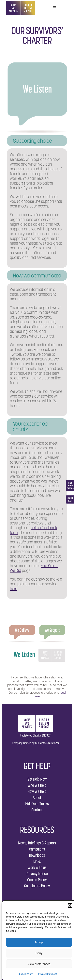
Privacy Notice (37, 874)
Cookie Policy (26, 974)
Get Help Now (37, 779)
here (14, 589)
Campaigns (37, 849)
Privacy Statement (48, 974)
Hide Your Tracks (37, 804)
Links (37, 861)
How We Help (37, 791)
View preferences (39, 964)
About (37, 797)
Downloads (37, 855)
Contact (37, 810)
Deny (39, 953)
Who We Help (37, 785)
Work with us (37, 867)
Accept (39, 942)
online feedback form (34, 530)
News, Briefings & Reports (37, 843)
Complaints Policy (37, 886)
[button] (70, 905)
